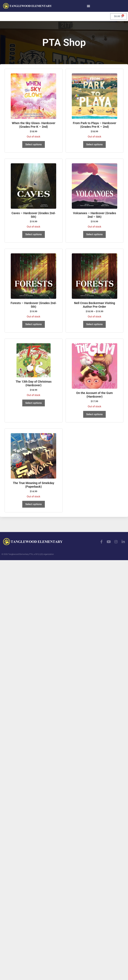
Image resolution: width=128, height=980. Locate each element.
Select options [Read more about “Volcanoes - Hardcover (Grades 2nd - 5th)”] (94, 234)
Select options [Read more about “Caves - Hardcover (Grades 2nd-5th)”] (34, 234)
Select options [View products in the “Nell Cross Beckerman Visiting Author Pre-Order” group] (94, 324)
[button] (88, 6)
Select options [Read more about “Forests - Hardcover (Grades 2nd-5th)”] (34, 324)
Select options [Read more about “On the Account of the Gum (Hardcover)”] (94, 414)
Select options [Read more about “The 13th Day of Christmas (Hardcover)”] (34, 403)
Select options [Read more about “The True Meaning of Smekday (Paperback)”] (34, 504)
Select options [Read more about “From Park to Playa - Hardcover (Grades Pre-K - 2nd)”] (94, 144)
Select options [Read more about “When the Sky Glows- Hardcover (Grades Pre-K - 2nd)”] (34, 144)
